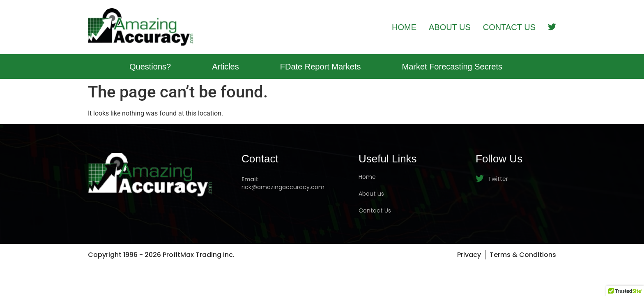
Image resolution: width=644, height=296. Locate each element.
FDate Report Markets (321, 67)
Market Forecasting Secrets (452, 67)
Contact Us (509, 27)
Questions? (150, 67)
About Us (450, 27)
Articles (225, 67)
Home (404, 27)
